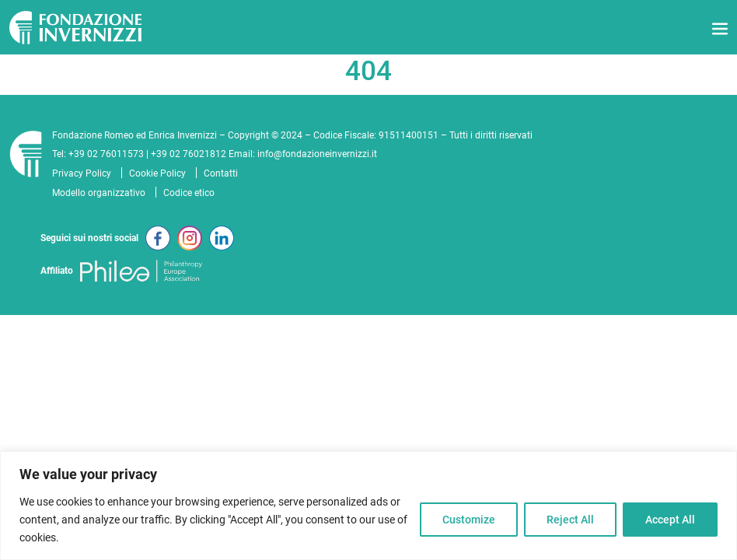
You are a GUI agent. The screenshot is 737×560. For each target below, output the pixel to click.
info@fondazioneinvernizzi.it (317, 154)
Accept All (670, 520)
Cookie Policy (157, 173)
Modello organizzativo (99, 193)
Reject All (570, 520)
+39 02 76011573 (106, 154)
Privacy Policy (82, 173)
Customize (469, 520)
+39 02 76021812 (189, 154)
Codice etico (189, 193)
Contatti (221, 173)
